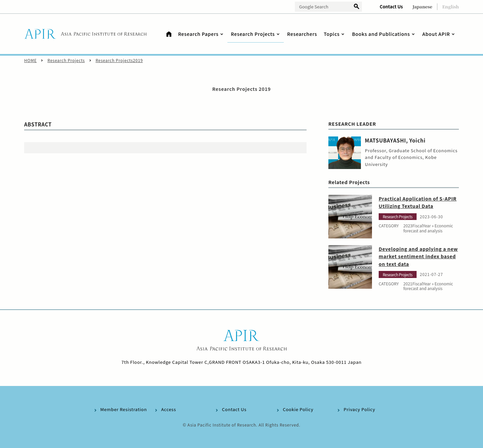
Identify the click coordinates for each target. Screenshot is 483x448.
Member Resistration (124, 409)
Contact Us (391, 7)
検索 (357, 7)
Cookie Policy (298, 409)
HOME (30, 60)
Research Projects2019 (119, 60)
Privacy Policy (360, 409)
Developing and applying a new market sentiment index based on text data (418, 256)
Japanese (422, 7)
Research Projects (66, 60)
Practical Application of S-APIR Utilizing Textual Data (418, 202)
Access (168, 409)
